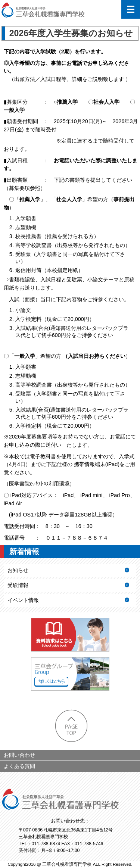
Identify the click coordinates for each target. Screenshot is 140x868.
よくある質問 (19, 766)
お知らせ (18, 570)
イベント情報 (23, 600)
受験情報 (18, 585)
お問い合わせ (19, 755)
